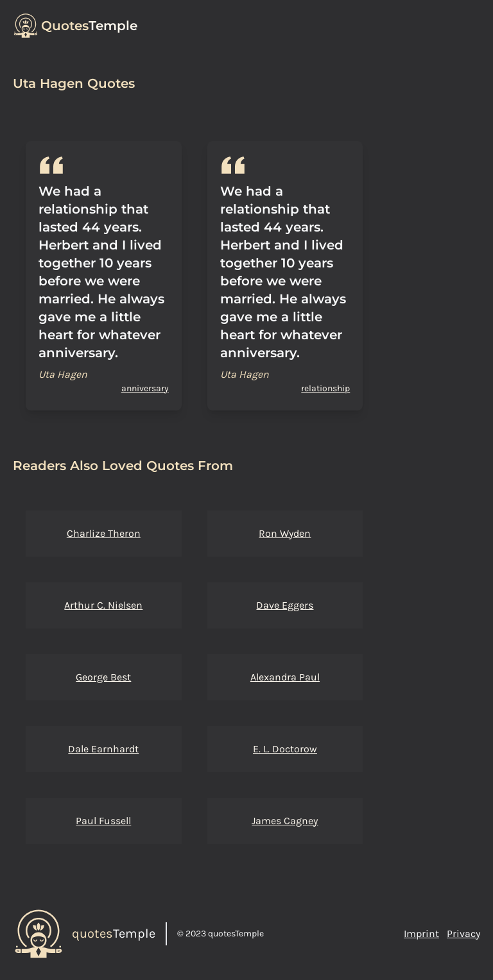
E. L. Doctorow (285, 749)
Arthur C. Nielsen (103, 605)
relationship (325, 388)
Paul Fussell (103, 821)
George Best (103, 677)
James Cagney (285, 821)
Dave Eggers (285, 605)
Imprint (421, 934)
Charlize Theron (104, 533)
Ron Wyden (285, 533)
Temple (89, 26)
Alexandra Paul (285, 677)
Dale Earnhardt (103, 749)
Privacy (463, 934)
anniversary (145, 388)
